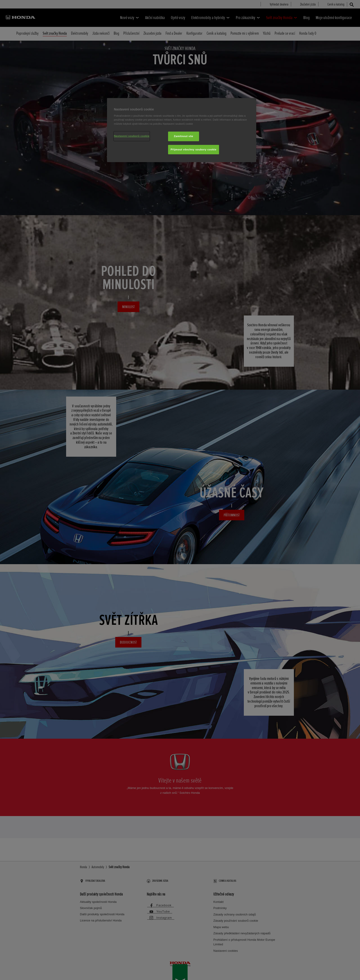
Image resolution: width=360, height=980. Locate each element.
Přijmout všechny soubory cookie (194, 149)
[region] (182, 130)
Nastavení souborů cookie (132, 136)
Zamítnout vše (184, 136)
